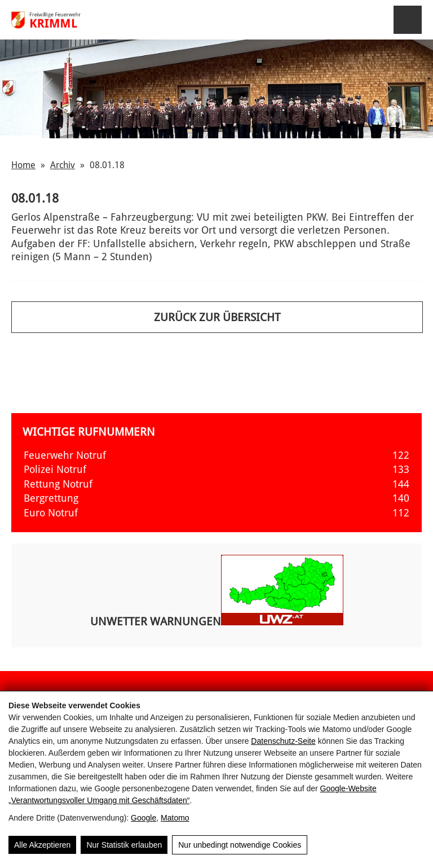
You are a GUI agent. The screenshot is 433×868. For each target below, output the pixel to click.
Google (143, 818)
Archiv (63, 165)
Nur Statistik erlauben (124, 845)
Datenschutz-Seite (283, 741)
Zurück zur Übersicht (217, 317)
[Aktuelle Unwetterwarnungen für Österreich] (282, 622)
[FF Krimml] (61, 20)
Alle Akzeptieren (42, 845)
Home (23, 165)
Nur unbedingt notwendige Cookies (240, 845)
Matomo (175, 818)
